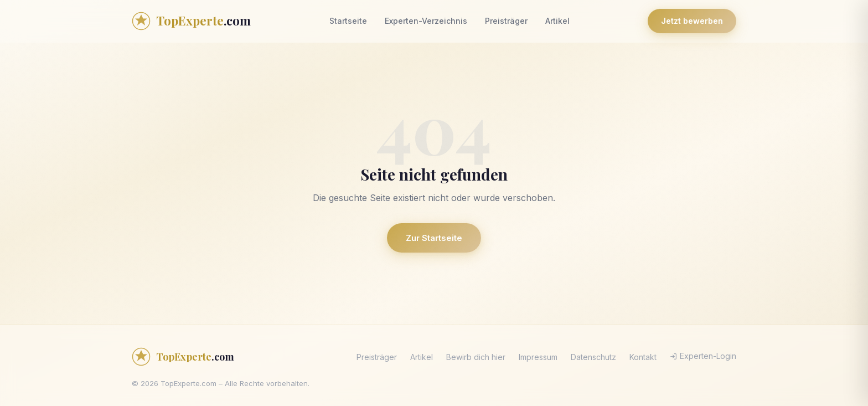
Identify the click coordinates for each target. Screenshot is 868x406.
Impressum (538, 357)
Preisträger (506, 21)
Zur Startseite (434, 238)
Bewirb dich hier (476, 357)
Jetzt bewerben (692, 21)
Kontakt (643, 357)
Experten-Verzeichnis (426, 21)
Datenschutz (593, 357)
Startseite (348, 21)
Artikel (557, 21)
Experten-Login (703, 356)
